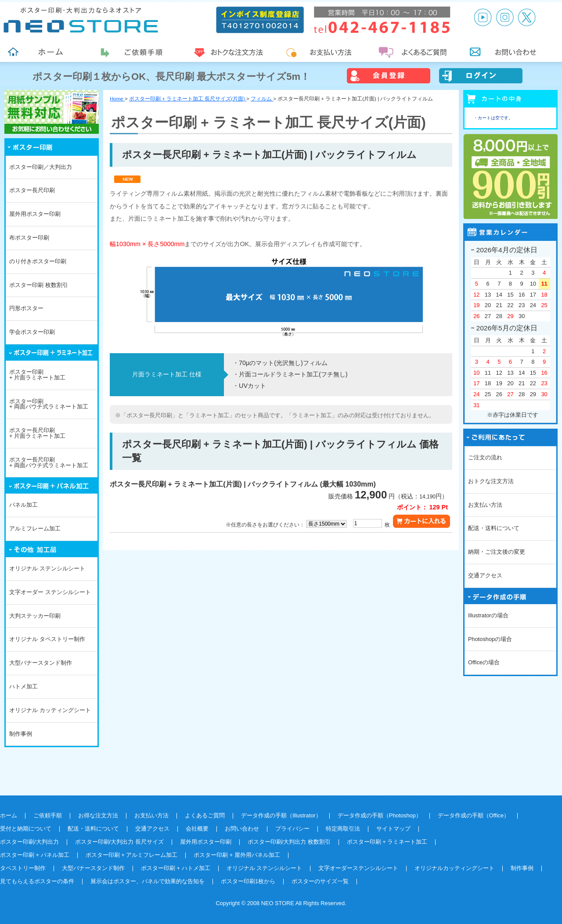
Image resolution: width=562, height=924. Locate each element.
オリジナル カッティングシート (50, 710)
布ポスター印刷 (29, 238)
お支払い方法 (485, 505)
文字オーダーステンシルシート (358, 868)
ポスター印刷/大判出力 (29, 842)
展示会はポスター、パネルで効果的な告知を (148, 881)
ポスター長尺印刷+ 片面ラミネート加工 (37, 433)
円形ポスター (26, 308)
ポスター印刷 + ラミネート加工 (387, 842)
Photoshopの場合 (490, 639)
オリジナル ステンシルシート (47, 568)
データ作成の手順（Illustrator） (281, 815)
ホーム (9, 815)
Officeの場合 (484, 662)
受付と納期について (26, 829)
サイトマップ (393, 829)
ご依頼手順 (48, 815)
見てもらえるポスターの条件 (37, 881)
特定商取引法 (343, 829)
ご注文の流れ (485, 457)
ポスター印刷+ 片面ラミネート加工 (37, 375)
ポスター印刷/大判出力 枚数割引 (289, 842)
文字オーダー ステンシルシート (50, 592)
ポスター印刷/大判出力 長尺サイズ (119, 842)
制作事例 (21, 734)
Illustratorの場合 (488, 615)
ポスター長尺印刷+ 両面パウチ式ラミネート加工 (49, 462)
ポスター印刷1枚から (248, 881)
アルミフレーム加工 (35, 528)
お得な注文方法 (98, 815)
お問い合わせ (242, 829)
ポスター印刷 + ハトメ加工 (176, 868)
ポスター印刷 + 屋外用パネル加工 (237, 855)
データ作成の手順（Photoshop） (380, 815)
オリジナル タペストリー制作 (47, 639)
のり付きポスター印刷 (38, 261)
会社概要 (197, 829)
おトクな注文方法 (491, 481)
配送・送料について (494, 528)
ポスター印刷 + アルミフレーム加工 (132, 855)
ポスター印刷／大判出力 (41, 167)
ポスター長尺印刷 (32, 190)
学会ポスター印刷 (32, 332)
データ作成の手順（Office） (474, 815)
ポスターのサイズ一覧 (320, 881)
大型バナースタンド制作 (41, 663)
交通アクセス (485, 575)
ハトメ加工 (23, 686)
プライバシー (292, 829)
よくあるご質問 (205, 815)
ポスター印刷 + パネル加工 (35, 855)
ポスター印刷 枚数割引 (39, 285)
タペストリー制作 (23, 868)
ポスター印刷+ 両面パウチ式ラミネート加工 (49, 404)
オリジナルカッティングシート (454, 868)
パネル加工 (23, 505)
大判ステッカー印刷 (35, 616)
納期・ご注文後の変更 (497, 552)
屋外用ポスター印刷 (35, 214)
